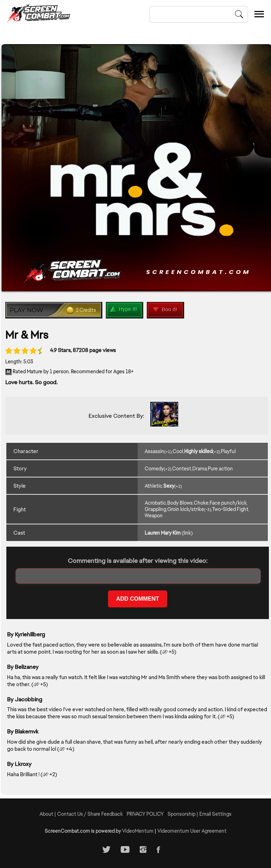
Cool (178, 451)
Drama (200, 468)
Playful (228, 451)
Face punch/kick (228, 503)
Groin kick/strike (186, 509)
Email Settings (215, 814)
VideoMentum (138, 831)
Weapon (154, 516)
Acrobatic (155, 503)
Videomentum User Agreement (192, 831)
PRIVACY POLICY (145, 814)
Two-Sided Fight (230, 509)
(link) (187, 533)
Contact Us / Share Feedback (90, 814)
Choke (201, 503)
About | (48, 814)
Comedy (154, 468)
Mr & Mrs (28, 334)
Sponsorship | (183, 814)
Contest (182, 468)
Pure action (220, 468)
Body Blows (180, 503)
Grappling (155, 509)
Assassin (154, 451)
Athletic (153, 486)
